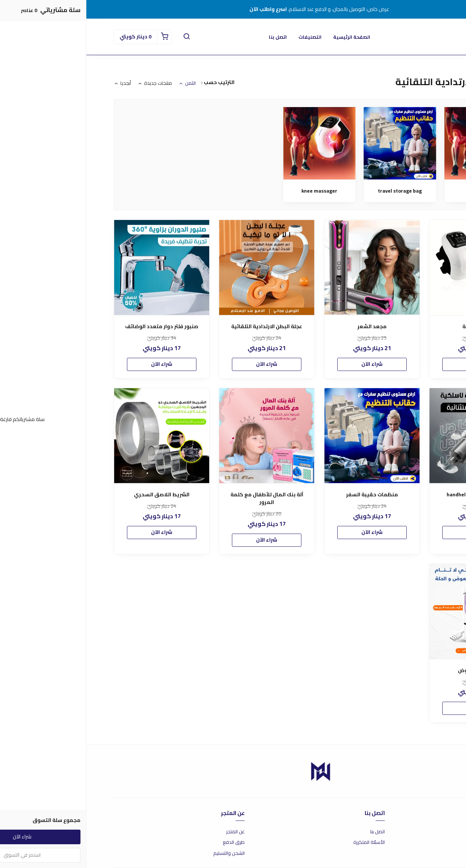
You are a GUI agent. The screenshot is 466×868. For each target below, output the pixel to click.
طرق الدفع (147, 842)
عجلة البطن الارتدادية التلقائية (180, 327)
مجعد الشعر (286, 327)
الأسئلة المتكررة (283, 842)
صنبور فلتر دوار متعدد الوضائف (75, 327)
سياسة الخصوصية (420, 853)
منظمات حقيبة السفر (286, 495)
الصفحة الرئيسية (265, 37)
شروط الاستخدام (422, 832)
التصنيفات (224, 37)
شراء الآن (391, 364)
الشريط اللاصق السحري (75, 495)
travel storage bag (313, 191)
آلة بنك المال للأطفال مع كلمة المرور (181, 499)
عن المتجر (149, 832)
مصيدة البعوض (390, 670)
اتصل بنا (191, 37)
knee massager (233, 191)
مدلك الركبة (394, 191)
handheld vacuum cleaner (390, 495)
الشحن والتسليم (143, 853)
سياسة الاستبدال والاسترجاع (410, 842)
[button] (100, 37)
